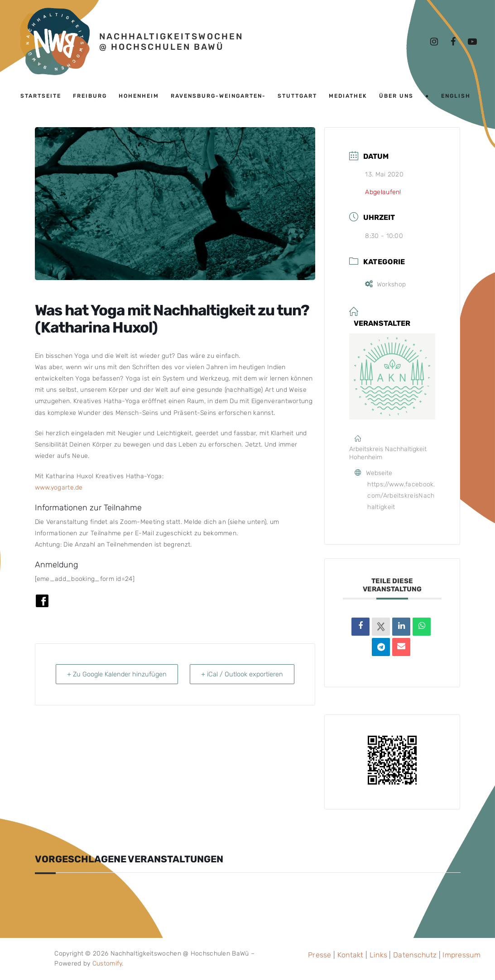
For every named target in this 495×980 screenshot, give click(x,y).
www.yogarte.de (59, 488)
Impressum (461, 955)
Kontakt (351, 955)
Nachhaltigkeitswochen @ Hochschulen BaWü (171, 42)
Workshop (385, 284)
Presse (320, 955)
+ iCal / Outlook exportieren (273, 680)
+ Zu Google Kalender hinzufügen (95, 680)
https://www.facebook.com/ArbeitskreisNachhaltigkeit (401, 496)
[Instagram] (434, 42)
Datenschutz (415, 955)
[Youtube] (472, 42)
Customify (107, 963)
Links (379, 955)
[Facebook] (453, 42)
